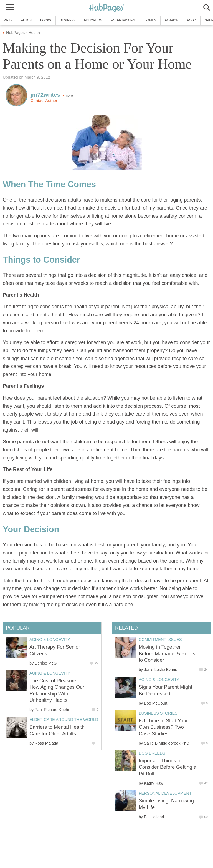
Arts (8, 20)
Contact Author (44, 101)
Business (68, 20)
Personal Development (165, 793)
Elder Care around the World (64, 720)
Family (151, 20)
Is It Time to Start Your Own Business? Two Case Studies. (163, 727)
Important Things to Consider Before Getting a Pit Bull (168, 767)
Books (46, 20)
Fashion (172, 20)
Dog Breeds (152, 753)
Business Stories (158, 713)
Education (93, 20)
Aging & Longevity (159, 680)
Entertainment (124, 20)
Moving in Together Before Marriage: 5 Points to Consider (167, 654)
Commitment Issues (160, 640)
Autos (26, 20)
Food (192, 20)
